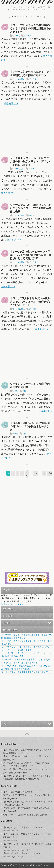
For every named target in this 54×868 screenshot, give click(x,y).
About (26, 17)
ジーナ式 (16, 36)
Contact (38, 17)
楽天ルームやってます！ (12, 604)
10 (36, 473)
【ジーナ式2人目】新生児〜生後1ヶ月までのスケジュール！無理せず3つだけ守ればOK (31, 302)
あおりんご (16, 840)
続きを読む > (11, 103)
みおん (14, 850)
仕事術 (15, 391)
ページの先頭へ (27, 734)
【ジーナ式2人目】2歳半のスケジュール (21, 827)
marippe (15, 831)
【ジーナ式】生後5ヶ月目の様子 (18, 792)
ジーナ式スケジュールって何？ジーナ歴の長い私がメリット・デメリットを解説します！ (31, 162)
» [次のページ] (44, 473)
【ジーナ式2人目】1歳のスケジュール (20, 853)
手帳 (24, 391)
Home (15, 17)
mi (12, 857)
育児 (23, 79)
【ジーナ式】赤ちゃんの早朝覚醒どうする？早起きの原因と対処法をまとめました (31, 29)
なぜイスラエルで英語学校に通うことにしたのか (25, 815)
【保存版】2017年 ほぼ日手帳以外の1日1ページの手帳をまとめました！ (30, 426)
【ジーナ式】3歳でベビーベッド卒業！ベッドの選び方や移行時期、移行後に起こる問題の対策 (31, 255)
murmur (6, 831)
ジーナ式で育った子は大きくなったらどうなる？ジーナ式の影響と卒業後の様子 (31, 208)
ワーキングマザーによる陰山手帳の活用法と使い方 (24, 672)
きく (28, 850)
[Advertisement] (27, 128)
